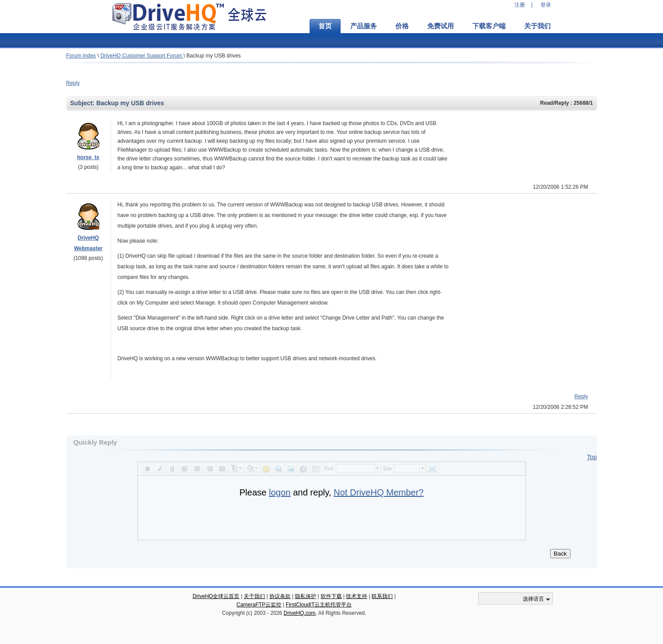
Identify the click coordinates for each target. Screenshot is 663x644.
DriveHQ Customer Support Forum (142, 56)
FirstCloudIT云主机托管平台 (319, 605)
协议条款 (280, 596)
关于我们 (537, 26)
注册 (520, 5)
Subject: (83, 103)
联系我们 (382, 596)
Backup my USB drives (214, 56)
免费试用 (441, 26)
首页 (325, 26)
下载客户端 (489, 26)
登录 (546, 5)
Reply (73, 83)
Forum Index (81, 56)
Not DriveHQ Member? (378, 492)
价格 (402, 26)
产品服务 (364, 26)
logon (280, 492)
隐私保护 (306, 596)
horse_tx (88, 157)
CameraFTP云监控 (259, 605)
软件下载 (331, 596)
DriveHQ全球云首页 (216, 596)
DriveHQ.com (299, 613)
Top (592, 457)
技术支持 (356, 596)
